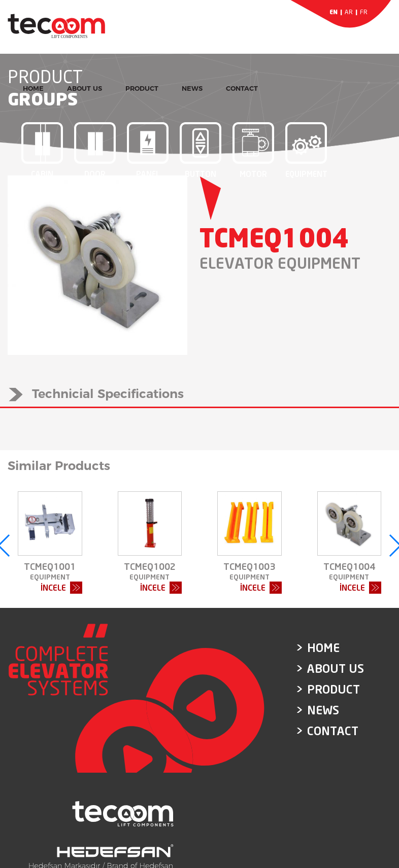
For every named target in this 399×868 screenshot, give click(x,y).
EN (334, 12)
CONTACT (242, 88)
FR (364, 12)
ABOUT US (85, 88)
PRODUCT (142, 88)
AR (349, 12)
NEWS (192, 88)
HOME (33, 88)
